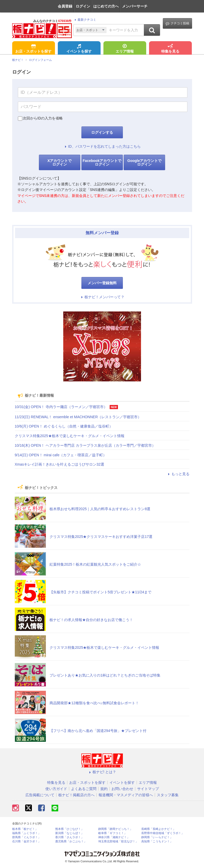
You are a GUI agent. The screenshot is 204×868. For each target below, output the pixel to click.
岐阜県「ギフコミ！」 (112, 833)
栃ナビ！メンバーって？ (102, 297)
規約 (104, 789)
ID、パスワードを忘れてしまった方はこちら (102, 146)
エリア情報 (125, 49)
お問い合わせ (122, 789)
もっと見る (178, 474)
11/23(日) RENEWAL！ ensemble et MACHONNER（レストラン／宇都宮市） (78, 417)
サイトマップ (148, 789)
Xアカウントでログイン (59, 162)
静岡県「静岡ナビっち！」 (115, 829)
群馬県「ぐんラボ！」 (26, 837)
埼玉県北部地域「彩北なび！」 (118, 841)
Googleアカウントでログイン (144, 162)
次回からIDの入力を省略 (43, 118)
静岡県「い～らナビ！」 (157, 837)
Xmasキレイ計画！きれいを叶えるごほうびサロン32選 (59, 464)
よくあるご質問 (84, 789)
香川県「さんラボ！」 (69, 837)
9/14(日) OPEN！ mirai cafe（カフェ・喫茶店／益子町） (61, 455)
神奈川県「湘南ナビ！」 (114, 837)
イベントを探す (79, 49)
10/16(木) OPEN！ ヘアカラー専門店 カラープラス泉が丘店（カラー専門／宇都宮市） (85, 445)
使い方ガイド (56, 789)
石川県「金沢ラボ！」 (26, 841)
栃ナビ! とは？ (102, 772)
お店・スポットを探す (33, 49)
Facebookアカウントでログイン (102, 162)
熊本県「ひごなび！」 (69, 829)
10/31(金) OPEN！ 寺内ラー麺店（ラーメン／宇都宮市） (61, 407)
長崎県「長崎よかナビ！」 (158, 829)
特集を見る (170, 49)
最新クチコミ (85, 20)
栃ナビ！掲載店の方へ (76, 795)
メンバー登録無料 (102, 283)
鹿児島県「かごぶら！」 (71, 841)
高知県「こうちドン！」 (157, 841)
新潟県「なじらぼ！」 (69, 833)
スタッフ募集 (168, 795)
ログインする (102, 132)
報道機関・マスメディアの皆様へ (126, 795)
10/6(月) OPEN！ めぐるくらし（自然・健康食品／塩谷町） (64, 426)
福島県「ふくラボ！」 (26, 833)
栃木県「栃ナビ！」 (25, 829)
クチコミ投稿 (177, 23)
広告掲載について (40, 795)
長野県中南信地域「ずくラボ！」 (163, 833)
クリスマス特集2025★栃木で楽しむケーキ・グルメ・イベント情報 (70, 436)
